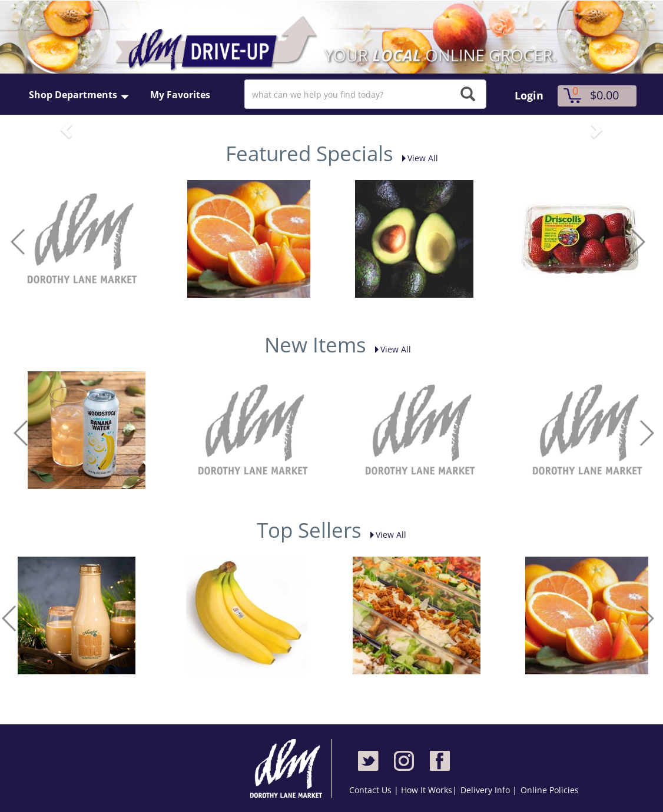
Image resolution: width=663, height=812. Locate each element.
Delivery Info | (489, 790)
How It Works (427, 790)
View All (417, 158)
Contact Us (372, 790)
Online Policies (550, 790)
